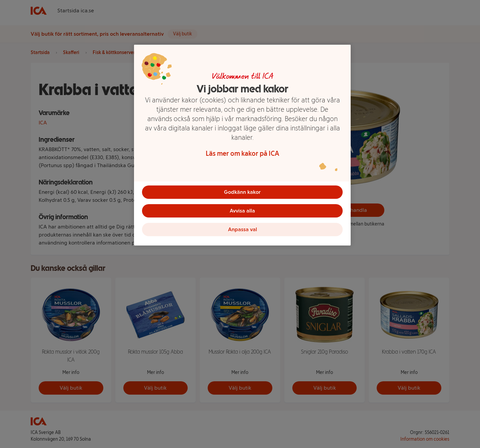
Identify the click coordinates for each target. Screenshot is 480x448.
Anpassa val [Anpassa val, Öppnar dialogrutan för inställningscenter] (242, 229)
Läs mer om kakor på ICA (242, 153)
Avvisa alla (242, 211)
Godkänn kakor (242, 192)
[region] (242, 145)
